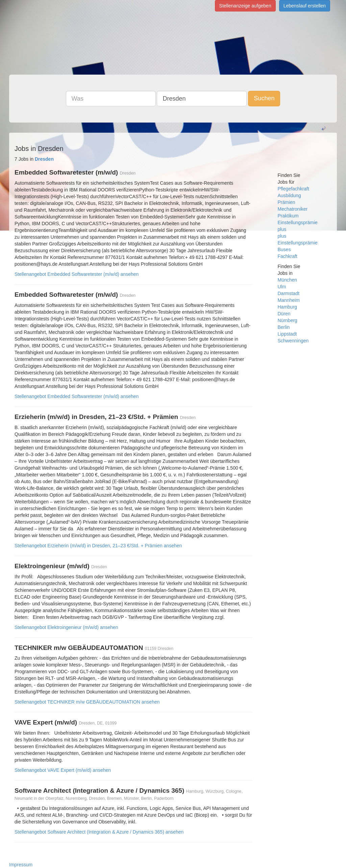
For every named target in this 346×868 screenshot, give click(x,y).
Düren (284, 314)
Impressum (21, 865)
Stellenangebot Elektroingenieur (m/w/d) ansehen (66, 627)
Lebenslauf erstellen (305, 6)
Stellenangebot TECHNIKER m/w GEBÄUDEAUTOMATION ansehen (87, 702)
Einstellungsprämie (298, 222)
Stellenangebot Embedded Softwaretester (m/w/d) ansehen (77, 274)
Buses (284, 249)
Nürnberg (288, 320)
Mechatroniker (293, 209)
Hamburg (288, 307)
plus (282, 229)
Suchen (264, 98)
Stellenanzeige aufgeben (245, 6)
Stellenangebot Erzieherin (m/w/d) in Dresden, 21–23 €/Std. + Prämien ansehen (98, 546)
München (288, 280)
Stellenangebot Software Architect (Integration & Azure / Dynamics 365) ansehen (99, 832)
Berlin (284, 327)
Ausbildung (289, 195)
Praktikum (288, 216)
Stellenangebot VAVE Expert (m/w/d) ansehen (63, 770)
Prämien (287, 202)
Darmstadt (289, 293)
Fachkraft (288, 256)
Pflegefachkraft (293, 189)
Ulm (282, 287)
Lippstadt (287, 334)
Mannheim (289, 300)
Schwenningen (293, 341)
